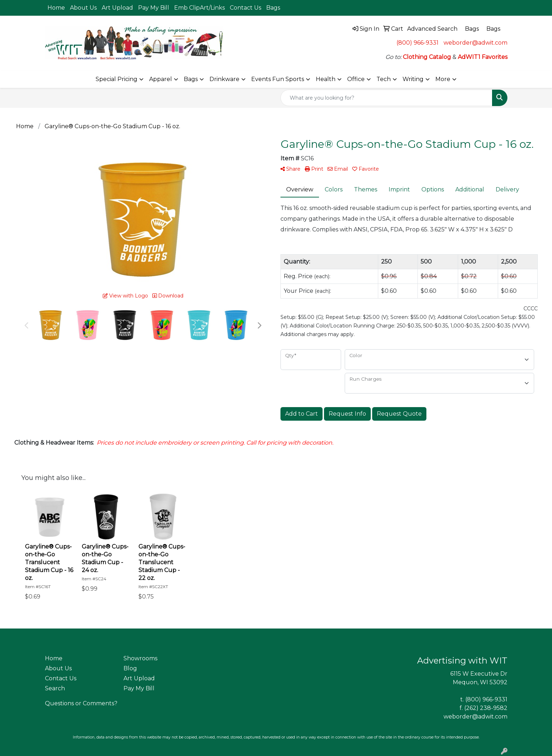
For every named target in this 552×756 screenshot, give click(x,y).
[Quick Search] (386, 98)
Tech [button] (384, 79)
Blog (130, 668)
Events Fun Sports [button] (278, 79)
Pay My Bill (154, 8)
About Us (83, 8)
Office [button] (356, 79)
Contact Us (245, 8)
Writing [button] (413, 79)
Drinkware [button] (224, 79)
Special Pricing (117, 79)
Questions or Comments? (81, 703)
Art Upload (117, 8)
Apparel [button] (161, 79)
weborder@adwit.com (475, 43)
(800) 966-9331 (417, 43)
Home (56, 8)
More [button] (443, 79)
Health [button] (326, 79)
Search (55, 688)
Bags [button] (191, 79)
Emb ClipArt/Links (199, 8)
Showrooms (140, 658)
